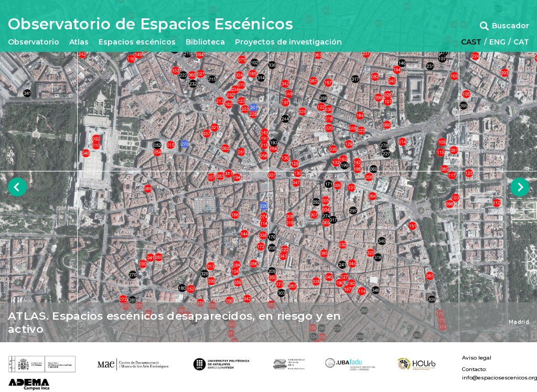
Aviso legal (477, 358)
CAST (471, 42)
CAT (521, 42)
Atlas (79, 42)
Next (520, 187)
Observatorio (34, 42)
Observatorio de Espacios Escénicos (151, 24)
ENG (497, 42)
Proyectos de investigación (288, 42)
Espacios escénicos (137, 42)
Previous (18, 187)
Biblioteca (205, 42)
